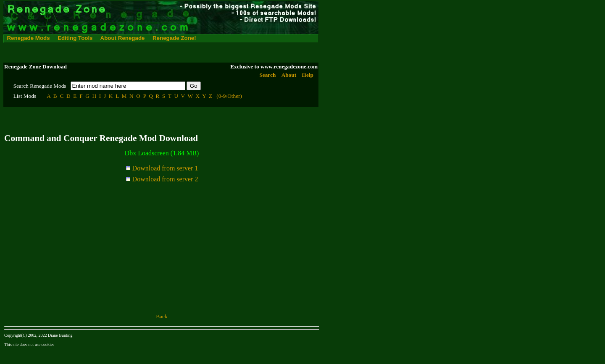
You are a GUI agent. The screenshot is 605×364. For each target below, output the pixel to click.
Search (267, 75)
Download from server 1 (162, 168)
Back (162, 316)
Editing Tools (75, 38)
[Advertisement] (156, 53)
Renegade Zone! (174, 38)
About (289, 75)
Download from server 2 (162, 179)
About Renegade (123, 38)
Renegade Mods (28, 38)
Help (308, 75)
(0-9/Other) (229, 96)
